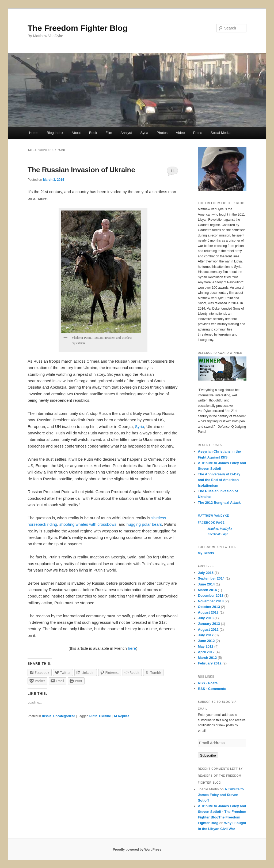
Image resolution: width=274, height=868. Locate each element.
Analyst (126, 133)
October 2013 (209, 607)
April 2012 (206, 652)
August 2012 (208, 630)
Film (109, 133)
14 (172, 171)
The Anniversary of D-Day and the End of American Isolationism (219, 480)
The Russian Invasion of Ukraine (81, 170)
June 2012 (206, 641)
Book (93, 133)
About (76, 133)
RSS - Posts (208, 683)
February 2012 (210, 663)
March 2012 (208, 658)
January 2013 (209, 624)
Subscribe (208, 755)
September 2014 (211, 578)
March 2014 (208, 590)
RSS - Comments (212, 689)
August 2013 (208, 612)
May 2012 (206, 646)
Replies (121, 716)
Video (180, 133)
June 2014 (206, 584)
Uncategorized (64, 716)
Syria (144, 133)
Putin (93, 716)
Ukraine (105, 716)
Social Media (220, 133)
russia (47, 716)
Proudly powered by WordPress (137, 850)
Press (198, 133)
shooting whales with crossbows (88, 524)
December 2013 (211, 595)
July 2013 (206, 618)
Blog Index (55, 133)
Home (34, 133)
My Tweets (206, 553)
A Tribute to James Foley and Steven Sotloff (221, 795)
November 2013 (211, 601)
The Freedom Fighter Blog (77, 28)
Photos (162, 133)
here (132, 648)
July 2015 (206, 573)
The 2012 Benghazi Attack (219, 503)
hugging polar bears (144, 524)
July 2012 (206, 635)
